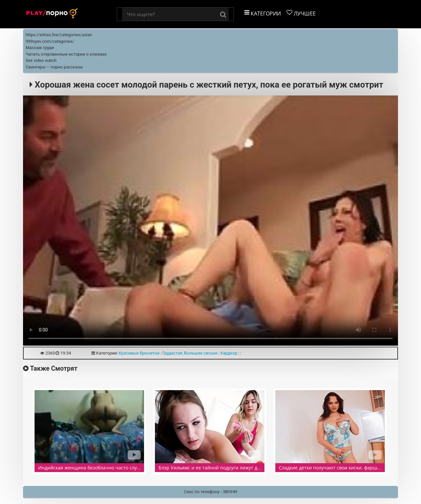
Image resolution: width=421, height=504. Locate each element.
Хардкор (229, 353)
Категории (263, 13)
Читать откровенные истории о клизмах (66, 54)
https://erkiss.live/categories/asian (59, 35)
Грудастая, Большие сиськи (190, 353)
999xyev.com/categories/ (50, 41)
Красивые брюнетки (139, 353)
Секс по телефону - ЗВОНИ (210, 492)
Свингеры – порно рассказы (54, 67)
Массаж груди (40, 48)
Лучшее (301, 13)
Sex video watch (41, 60)
